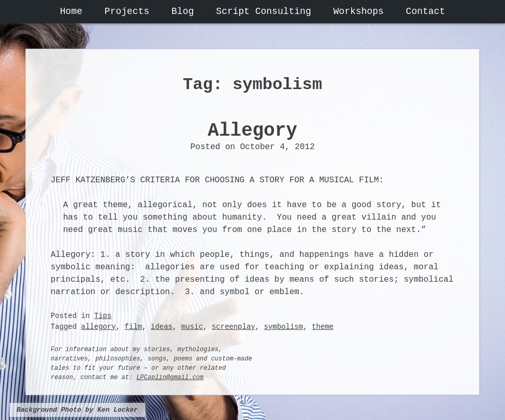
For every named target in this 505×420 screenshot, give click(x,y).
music (192, 327)
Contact (426, 11)
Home (71, 11)
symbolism (284, 327)
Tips (103, 316)
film (134, 327)
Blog (183, 11)
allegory (99, 327)
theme (323, 327)
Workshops (359, 11)
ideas (162, 327)
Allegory (253, 131)
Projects (127, 11)
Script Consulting (264, 11)
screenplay (234, 327)
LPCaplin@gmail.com (170, 378)
